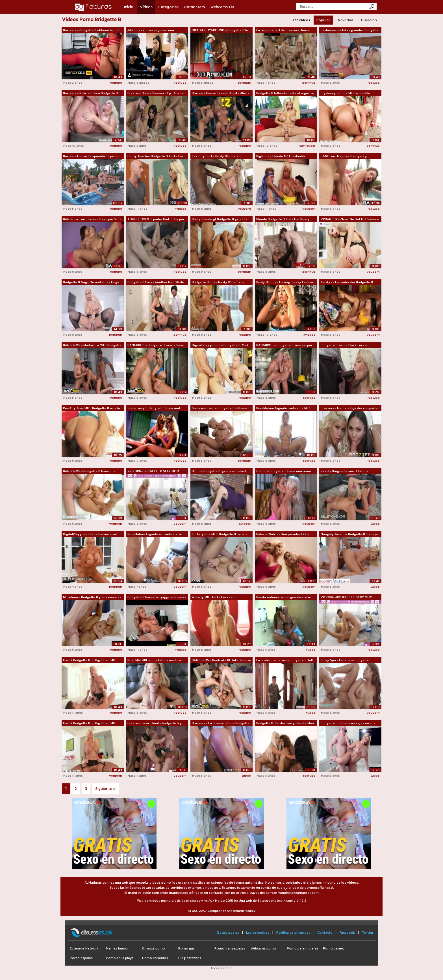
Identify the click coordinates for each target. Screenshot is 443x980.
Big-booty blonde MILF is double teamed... (345, 93)
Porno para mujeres (303, 948)
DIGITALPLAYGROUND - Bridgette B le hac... (220, 30)
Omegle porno (154, 948)
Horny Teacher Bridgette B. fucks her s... (155, 156)
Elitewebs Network (84, 948)
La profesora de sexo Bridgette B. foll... (285, 660)
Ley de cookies (258, 933)
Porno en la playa (120, 958)
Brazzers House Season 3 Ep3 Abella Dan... (155, 93)
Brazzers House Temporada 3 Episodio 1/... (92, 156)
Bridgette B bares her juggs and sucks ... (157, 597)
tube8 (375, 523)
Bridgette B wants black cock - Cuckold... (344, 345)
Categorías (168, 7)
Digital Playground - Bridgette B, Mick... (221, 345)
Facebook (347, 933)
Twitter (368, 933)
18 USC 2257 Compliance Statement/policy (221, 911)
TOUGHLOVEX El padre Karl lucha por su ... (156, 219)
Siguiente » (105, 789)
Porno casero (334, 948)
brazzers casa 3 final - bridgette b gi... (156, 723)
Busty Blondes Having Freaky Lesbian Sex (285, 282)
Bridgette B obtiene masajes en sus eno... (348, 723)
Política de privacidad (293, 933)
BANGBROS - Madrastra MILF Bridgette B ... (92, 345)
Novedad (346, 20)
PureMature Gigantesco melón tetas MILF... (155, 534)
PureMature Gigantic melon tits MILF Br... (284, 408)
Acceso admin (221, 968)
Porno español (82, 958)
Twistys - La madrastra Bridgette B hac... (347, 282)
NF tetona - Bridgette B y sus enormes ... (92, 597)
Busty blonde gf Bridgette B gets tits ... (221, 219)
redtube (116, 82)
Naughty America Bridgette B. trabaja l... (349, 534)
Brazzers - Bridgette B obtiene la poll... (92, 30)
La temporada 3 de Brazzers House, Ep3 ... (283, 30)
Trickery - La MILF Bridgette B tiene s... (220, 534)
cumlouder (307, 145)
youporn (244, 208)
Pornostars (195, 7)
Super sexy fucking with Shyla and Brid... (154, 408)
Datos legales (228, 933)
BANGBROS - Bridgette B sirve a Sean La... (156, 345)
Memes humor (117, 948)
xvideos (181, 208)
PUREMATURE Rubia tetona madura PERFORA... (154, 660)
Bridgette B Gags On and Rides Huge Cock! (91, 282)
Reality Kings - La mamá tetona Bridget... (345, 471)
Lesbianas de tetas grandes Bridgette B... (350, 30)
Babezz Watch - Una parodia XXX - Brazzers (283, 534)
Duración (369, 20)
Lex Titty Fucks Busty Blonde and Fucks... (217, 156)
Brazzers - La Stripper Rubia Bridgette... (221, 723)
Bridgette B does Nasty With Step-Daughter (218, 282)
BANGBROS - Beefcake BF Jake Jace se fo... (221, 660)
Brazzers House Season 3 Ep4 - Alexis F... (221, 93)
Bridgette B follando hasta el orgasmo (285, 93)
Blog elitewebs (190, 958)
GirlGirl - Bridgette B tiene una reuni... (284, 471)
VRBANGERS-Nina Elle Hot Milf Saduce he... (350, 219)
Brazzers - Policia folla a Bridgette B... (91, 93)
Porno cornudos (155, 958)
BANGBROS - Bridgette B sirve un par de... (284, 345)
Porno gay (186, 948)
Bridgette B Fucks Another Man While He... (156, 282)
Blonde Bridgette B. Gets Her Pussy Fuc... (283, 219)
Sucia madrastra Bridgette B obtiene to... (220, 408)
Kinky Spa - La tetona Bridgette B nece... (346, 660)
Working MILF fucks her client (214, 597)
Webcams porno (263, 948)
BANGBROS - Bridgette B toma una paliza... (89, 471)
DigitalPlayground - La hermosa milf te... (90, 534)
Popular (323, 20)
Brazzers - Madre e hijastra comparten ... (350, 408)
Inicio (129, 7)
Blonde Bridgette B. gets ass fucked (219, 471)
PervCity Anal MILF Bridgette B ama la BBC (92, 408)
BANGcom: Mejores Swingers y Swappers (344, 156)
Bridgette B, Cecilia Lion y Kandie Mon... (286, 723)
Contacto (325, 933)
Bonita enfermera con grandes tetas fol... (284, 597)
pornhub (244, 82)
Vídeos (146, 7)
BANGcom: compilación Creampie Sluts (92, 219)
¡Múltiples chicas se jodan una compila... (151, 30)
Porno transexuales (230, 948)
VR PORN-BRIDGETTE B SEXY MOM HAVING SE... (153, 471)
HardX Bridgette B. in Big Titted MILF (90, 660)
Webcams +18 (222, 7)
